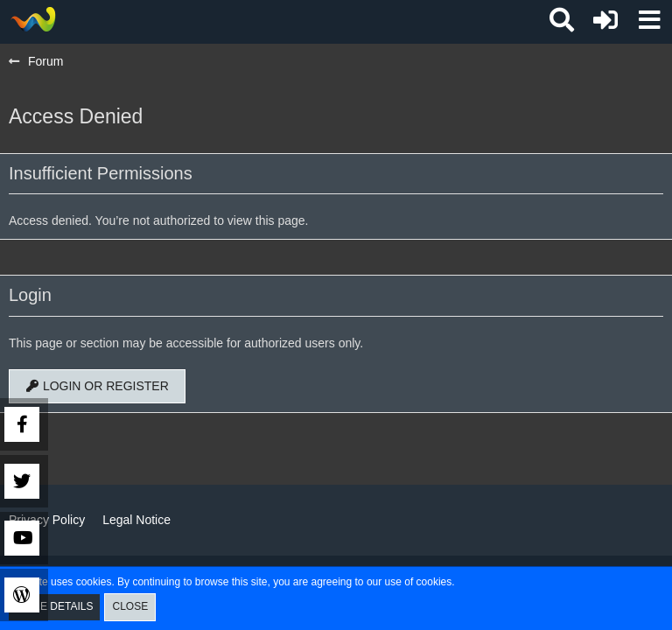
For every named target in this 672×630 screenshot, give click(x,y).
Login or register (97, 386)
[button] (649, 20)
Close (130, 606)
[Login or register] (605, 20)
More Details (54, 606)
